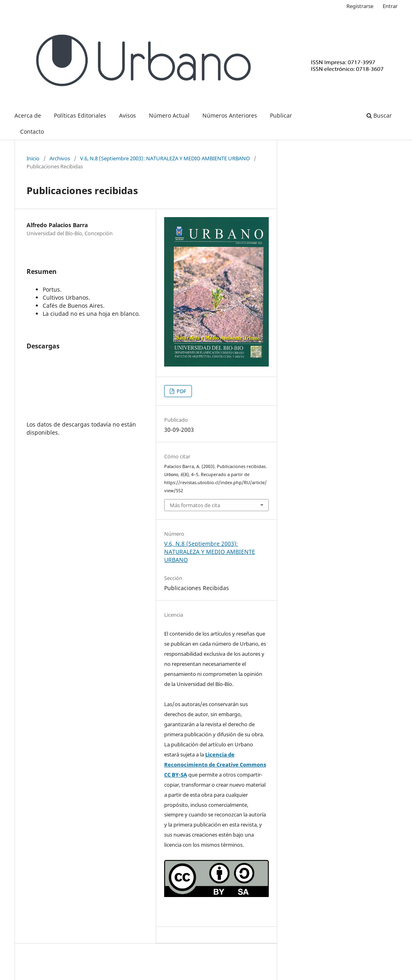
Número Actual (169, 115)
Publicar (281, 115)
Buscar (379, 115)
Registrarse (360, 6)
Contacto (32, 132)
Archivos (60, 158)
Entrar (390, 6)
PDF (181, 391)
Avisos (128, 115)
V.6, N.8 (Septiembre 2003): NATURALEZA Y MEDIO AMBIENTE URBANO (165, 158)
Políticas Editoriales (80, 115)
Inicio (33, 158)
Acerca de (28, 115)
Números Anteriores (230, 115)
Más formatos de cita (195, 505)
